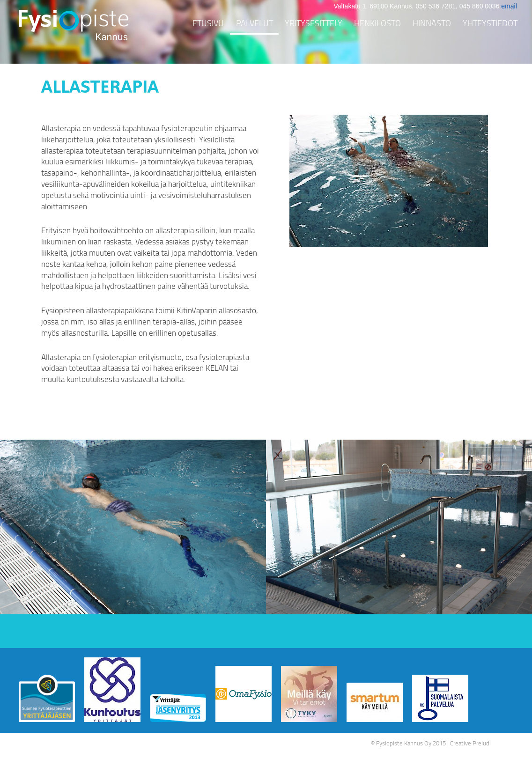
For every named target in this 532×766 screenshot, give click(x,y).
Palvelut (255, 23)
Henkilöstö (377, 23)
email (509, 6)
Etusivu (208, 23)
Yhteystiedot (490, 23)
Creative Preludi (470, 743)
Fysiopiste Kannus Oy (404, 743)
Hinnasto (432, 23)
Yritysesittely (314, 23)
